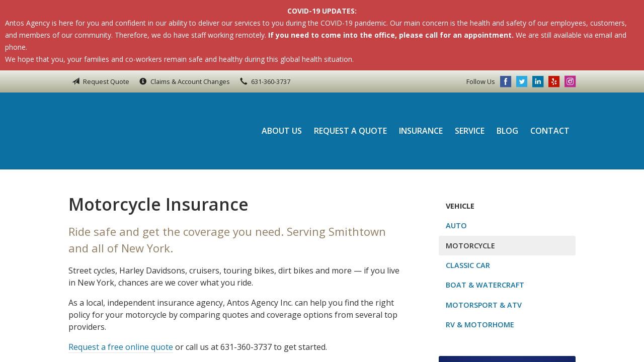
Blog (507, 131)
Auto (456, 225)
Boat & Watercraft (485, 285)
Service (470, 131)
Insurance (421, 131)
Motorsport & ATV (484, 305)
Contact (550, 131)
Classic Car (468, 265)
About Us (282, 131)
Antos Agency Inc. (136, 131)
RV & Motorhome (480, 325)
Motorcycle (470, 246)
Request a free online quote (121, 347)
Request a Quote (350, 131)
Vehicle (460, 206)
